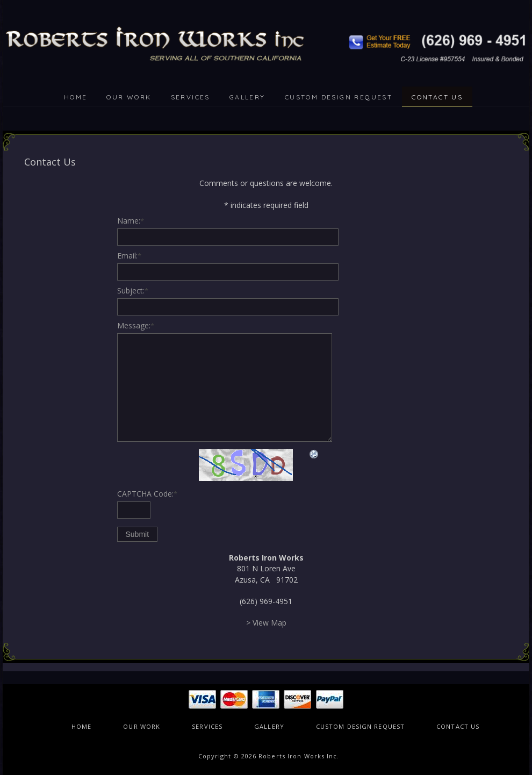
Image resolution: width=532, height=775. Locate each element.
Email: (129, 256)
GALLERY (247, 97)
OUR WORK (129, 97)
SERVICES (190, 97)
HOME (76, 97)
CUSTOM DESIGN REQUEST (339, 97)
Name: (131, 221)
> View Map (266, 623)
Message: (136, 325)
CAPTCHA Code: (147, 494)
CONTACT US (437, 97)
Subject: (133, 290)
